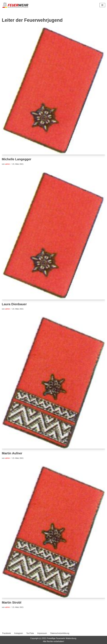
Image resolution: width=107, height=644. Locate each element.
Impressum (42, 633)
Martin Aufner (12, 453)
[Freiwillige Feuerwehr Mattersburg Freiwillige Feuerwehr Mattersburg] (15, 5)
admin (7, 164)
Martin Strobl (12, 602)
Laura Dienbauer (14, 304)
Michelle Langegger (17, 159)
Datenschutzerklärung (60, 633)
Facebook (7, 633)
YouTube (30, 633)
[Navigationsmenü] (102, 5)
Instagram (19, 633)
